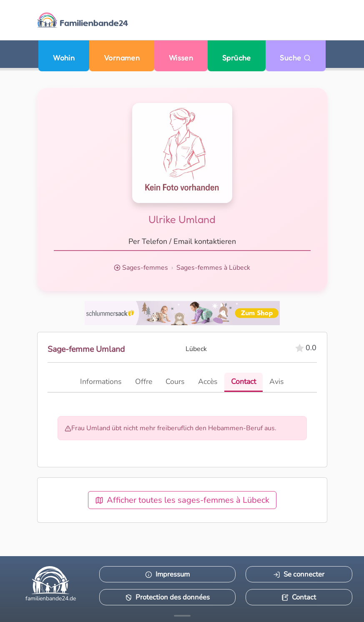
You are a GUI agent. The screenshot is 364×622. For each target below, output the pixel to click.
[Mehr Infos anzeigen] (182, 616)
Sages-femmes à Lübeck (213, 268)
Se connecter (299, 574)
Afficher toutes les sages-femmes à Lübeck (182, 500)
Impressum (167, 574)
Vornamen (122, 58)
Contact (299, 597)
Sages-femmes (145, 268)
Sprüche (237, 58)
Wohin (64, 58)
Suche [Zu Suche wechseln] (295, 58)
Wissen (181, 58)
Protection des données (167, 597)
